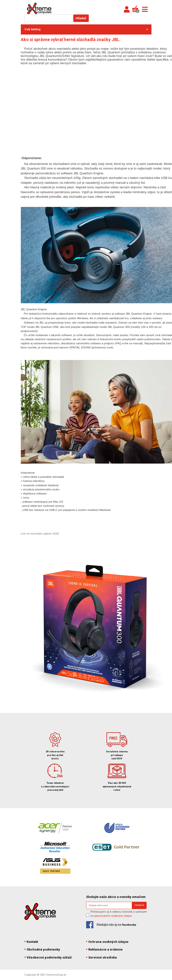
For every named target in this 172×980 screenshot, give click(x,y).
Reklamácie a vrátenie (105, 949)
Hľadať (81, 18)
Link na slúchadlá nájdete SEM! (40, 534)
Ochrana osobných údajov (107, 942)
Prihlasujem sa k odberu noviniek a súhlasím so (119, 914)
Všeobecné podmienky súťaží (48, 957)
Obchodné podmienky (42, 949)
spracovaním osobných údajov (113, 916)
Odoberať (139, 905)
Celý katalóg (86, 29)
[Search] (109, 905)
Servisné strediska (102, 957)
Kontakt (31, 942)
